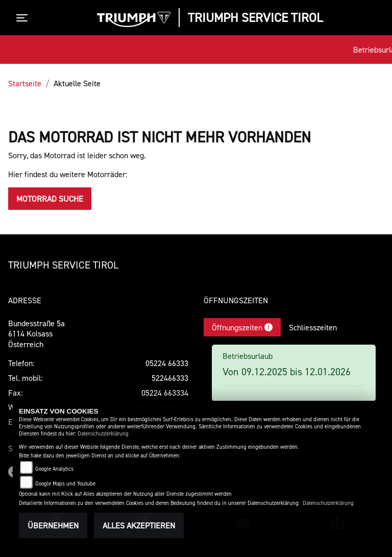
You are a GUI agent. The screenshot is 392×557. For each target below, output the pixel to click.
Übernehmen (53, 525)
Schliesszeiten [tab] (313, 327)
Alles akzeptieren (139, 525)
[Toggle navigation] (24, 18)
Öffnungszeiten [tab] (242, 327)
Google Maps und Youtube (65, 484)
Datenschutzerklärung (103, 434)
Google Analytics (54, 469)
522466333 (170, 378)
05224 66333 (167, 363)
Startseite (25, 83)
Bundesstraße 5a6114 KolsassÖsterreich (36, 334)
